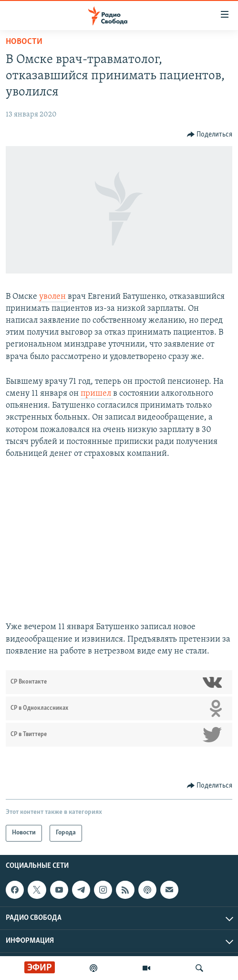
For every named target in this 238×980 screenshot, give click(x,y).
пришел (97, 394)
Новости (24, 42)
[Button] (210, 135)
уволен (53, 297)
